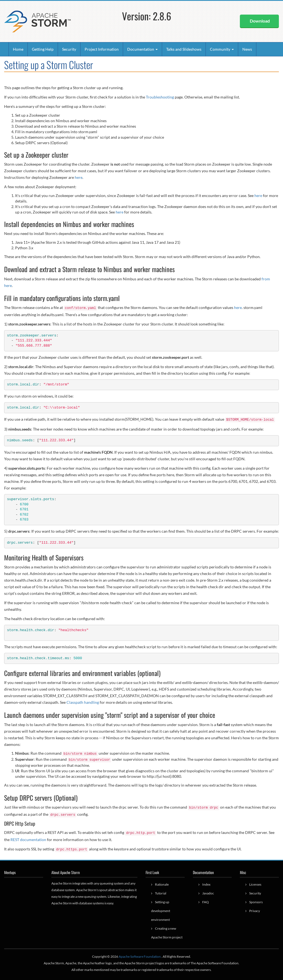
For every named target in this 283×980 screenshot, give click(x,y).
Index (206, 884)
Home (18, 49)
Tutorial (161, 893)
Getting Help (43, 49)
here (79, 177)
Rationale (162, 884)
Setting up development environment (161, 911)
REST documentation (28, 840)
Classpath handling (83, 702)
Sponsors (256, 902)
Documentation (142, 49)
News (247, 49)
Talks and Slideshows (184, 49)
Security (69, 49)
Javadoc (208, 893)
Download (260, 21)
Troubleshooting (160, 97)
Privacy (255, 911)
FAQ (206, 902)
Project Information (102, 49)
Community (222, 49)
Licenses (255, 884)
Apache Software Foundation (140, 956)
